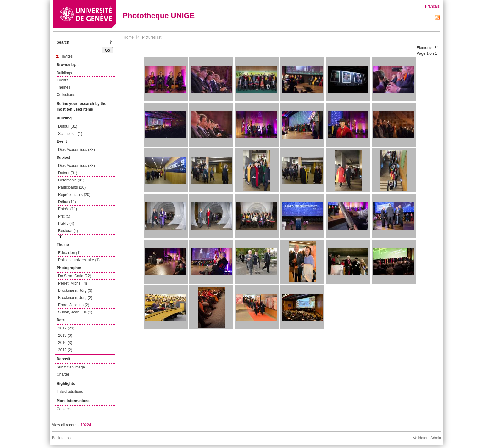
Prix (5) (64, 216)
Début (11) (67, 202)
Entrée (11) (68, 209)
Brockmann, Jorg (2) (75, 298)
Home (129, 37)
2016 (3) (65, 343)
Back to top (61, 438)
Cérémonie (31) (71, 180)
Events (62, 80)
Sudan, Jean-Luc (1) (75, 312)
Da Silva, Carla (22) (75, 276)
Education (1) (69, 253)
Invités (64, 56)
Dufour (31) (68, 126)
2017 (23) (66, 328)
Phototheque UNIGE (159, 16)
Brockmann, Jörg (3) (75, 290)
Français (432, 6)
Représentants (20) (74, 195)
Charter (63, 374)
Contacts (64, 409)
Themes (63, 87)
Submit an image (71, 367)
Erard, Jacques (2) (74, 305)
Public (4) (66, 224)
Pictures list (152, 37)
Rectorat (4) (68, 231)
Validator (420, 438)
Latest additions (70, 392)
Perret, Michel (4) (73, 283)
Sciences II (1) (70, 134)
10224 (86, 425)
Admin (436, 438)
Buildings (64, 73)
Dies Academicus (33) (77, 150)
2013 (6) (65, 335)
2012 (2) (65, 350)
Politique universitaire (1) (79, 260)
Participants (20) (72, 187)
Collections (66, 95)
